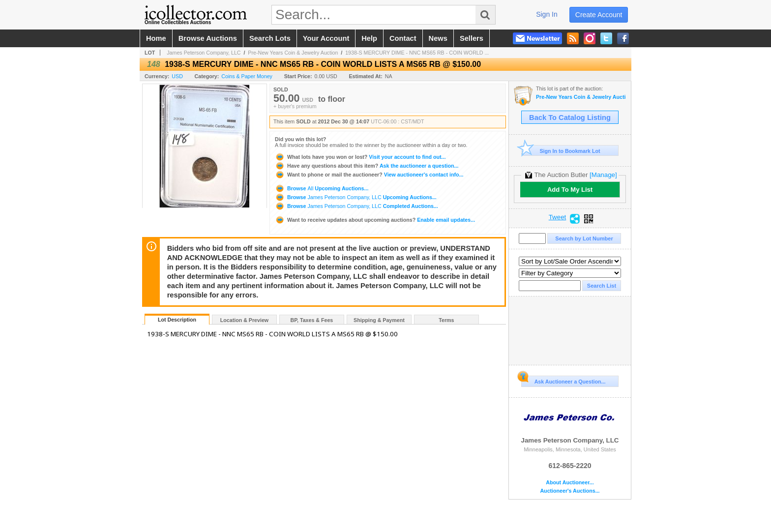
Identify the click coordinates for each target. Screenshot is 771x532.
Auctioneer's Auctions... (570, 491)
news (438, 38)
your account (326, 38)
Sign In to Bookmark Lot (561, 151)
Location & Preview (244, 320)
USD (177, 76)
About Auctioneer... (570, 483)
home (156, 38)
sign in (547, 14)
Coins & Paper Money (247, 76)
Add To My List (570, 190)
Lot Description (177, 320)
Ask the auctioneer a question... (367, 166)
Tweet (558, 217)
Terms (446, 320)
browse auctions (208, 38)
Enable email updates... (375, 220)
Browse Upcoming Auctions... (322, 188)
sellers (472, 38)
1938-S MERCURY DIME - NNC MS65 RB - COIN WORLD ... (417, 53)
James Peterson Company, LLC (204, 53)
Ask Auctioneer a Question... (563, 380)
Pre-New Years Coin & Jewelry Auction (293, 53)
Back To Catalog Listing (570, 118)
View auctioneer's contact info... (369, 175)
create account (599, 15)
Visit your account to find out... (360, 157)
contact (403, 38)
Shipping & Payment (379, 320)
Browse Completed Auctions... (356, 206)
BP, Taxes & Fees (312, 320)
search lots (270, 38)
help (369, 38)
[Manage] (603, 175)
